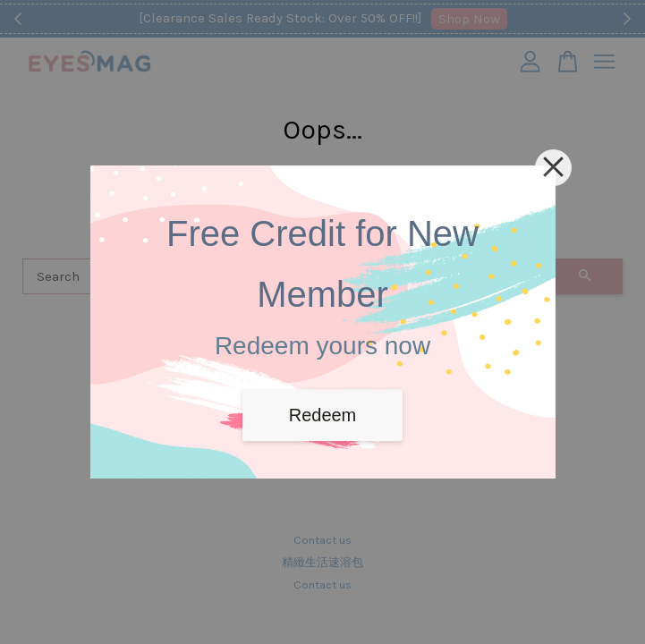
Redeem (323, 415)
